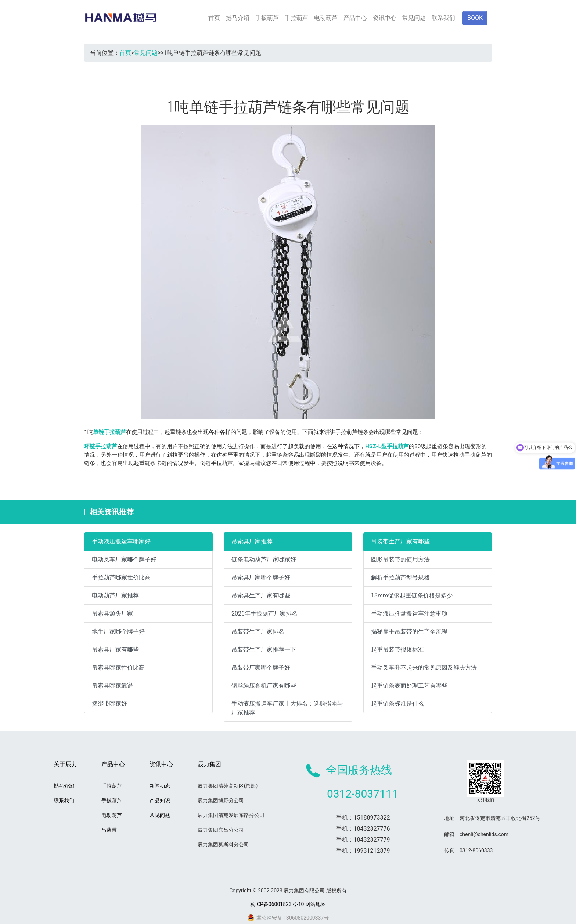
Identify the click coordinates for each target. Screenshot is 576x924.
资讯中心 (385, 18)
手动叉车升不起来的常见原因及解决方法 (424, 668)
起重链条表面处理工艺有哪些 (409, 686)
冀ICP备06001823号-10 (277, 904)
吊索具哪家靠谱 (112, 686)
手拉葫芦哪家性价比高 (121, 577)
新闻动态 (160, 786)
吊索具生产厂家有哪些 (261, 595)
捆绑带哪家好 (109, 704)
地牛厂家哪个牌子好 (118, 632)
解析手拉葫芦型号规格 (400, 577)
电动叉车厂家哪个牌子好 (124, 559)
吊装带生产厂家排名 (258, 632)
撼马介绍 (238, 18)
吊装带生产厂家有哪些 (400, 541)
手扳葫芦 (267, 18)
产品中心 (355, 18)
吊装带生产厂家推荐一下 (264, 650)
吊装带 (109, 830)
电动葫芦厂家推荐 (115, 595)
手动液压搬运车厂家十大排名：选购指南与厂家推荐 (287, 708)
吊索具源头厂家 (112, 613)
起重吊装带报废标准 (397, 650)
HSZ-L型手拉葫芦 (387, 446)
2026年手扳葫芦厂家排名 (264, 613)
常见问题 (414, 18)
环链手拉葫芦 (101, 446)
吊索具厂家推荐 (252, 541)
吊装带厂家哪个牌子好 (261, 668)
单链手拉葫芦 (109, 432)
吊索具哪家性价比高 (118, 668)
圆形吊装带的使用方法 (400, 559)
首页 (214, 18)
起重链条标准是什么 (397, 704)
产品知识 (160, 800)
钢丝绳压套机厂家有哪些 (264, 686)
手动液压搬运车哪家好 (121, 541)
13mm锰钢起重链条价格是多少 (412, 595)
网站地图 (316, 904)
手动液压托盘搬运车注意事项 (409, 613)
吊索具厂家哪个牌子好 (261, 577)
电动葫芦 (326, 18)
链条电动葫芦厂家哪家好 (264, 559)
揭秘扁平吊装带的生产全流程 (409, 632)
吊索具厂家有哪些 (115, 650)
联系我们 (443, 18)
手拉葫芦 (296, 18)
